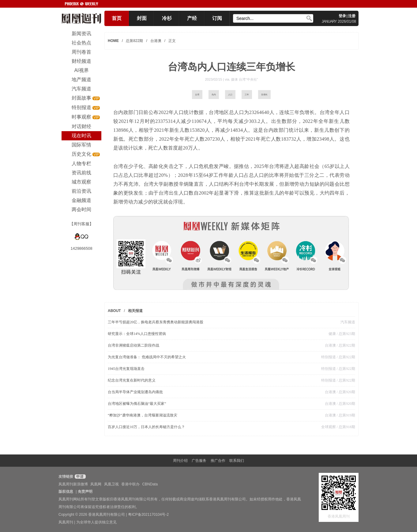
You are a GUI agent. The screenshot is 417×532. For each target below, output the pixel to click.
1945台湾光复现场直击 (126, 369)
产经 (192, 18)
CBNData (150, 484)
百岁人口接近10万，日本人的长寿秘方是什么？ (146, 427)
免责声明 (85, 492)
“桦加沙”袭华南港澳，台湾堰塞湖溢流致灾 (143, 415)
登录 (342, 16)
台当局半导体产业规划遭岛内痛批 (135, 392)
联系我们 (237, 461)
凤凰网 (96, 484)
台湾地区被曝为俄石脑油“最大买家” (137, 404)
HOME (113, 41)
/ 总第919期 (346, 415)
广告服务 (199, 461)
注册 (352, 16)
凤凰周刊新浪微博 (73, 484)
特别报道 (329, 357)
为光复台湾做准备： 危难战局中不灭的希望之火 (147, 357)
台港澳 (156, 41)
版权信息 (66, 492)
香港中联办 (130, 484)
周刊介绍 (180, 461)
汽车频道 (348, 322)
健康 (332, 334)
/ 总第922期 (346, 345)
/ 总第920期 (346, 392)
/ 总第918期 (346, 427)
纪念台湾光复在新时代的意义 (132, 380)
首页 (117, 18)
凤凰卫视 (111, 484)
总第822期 (134, 41)
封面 (142, 18)
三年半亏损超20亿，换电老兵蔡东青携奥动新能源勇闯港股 (156, 322)
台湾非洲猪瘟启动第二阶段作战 (135, 345)
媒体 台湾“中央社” (245, 79)
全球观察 (329, 427)
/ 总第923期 (346, 334)
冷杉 (167, 18)
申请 (79, 477)
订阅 (217, 18)
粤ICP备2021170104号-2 (148, 515)
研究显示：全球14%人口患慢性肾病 (137, 334)
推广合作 (218, 461)
